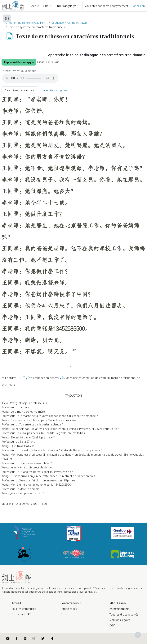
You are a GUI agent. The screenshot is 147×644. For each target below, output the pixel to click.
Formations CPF (21, 614)
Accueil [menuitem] (36, 6)
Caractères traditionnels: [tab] (20, 90)
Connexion (138, 6)
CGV (112, 625)
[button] (68, 6)
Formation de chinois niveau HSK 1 (26, 23)
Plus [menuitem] (46, 6)
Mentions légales (120, 620)
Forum (65, 614)
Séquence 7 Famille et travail (69, 23)
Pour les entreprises (24, 609)
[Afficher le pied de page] (138, 635)
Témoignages (69, 609)
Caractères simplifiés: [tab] (55, 90)
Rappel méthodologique (19, 62)
